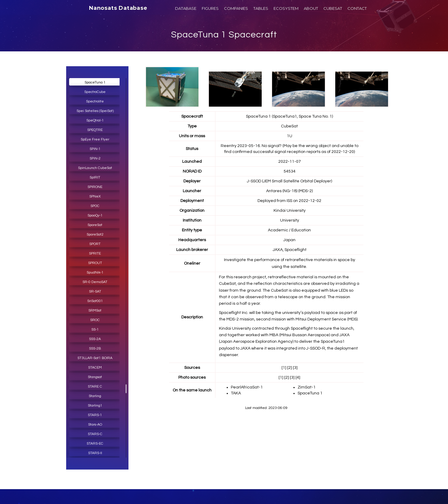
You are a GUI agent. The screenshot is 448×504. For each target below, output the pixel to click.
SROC (95, 320)
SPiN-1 (95, 149)
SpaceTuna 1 (95, 82)
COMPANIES (236, 8)
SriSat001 (95, 301)
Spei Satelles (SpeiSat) (95, 111)
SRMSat (95, 311)
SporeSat (95, 225)
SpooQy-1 (95, 215)
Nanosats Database (118, 8)
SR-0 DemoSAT (95, 282)
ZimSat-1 (307, 387)
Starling (95, 396)
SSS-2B (95, 349)
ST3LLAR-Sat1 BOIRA (95, 358)
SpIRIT (95, 177)
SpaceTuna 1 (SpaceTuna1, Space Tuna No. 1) (289, 116)
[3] (295, 368)
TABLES (261, 8)
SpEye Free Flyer (95, 139)
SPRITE (95, 253)
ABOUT (311, 8)
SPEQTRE (95, 130)
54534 (290, 171)
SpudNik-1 (95, 272)
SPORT (95, 244)
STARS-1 (95, 415)
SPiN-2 (95, 158)
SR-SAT (95, 292)
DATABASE (186, 8)
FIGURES (210, 8)
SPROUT (95, 263)
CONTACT (357, 8)
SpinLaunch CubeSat (95, 168)
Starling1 (95, 406)
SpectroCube (95, 92)
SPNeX (95, 196)
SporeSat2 (95, 234)
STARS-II (95, 453)
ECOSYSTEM (286, 8)
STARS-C (95, 434)
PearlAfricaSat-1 (247, 387)
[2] (290, 368)
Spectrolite (95, 101)
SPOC (95, 206)
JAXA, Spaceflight (290, 250)
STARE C (95, 387)
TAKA (236, 393)
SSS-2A (95, 339)
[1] (284, 368)
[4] (298, 377)
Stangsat (95, 377)
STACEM (95, 368)
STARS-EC (95, 444)
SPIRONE (95, 187)
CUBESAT (333, 8)
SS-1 (95, 330)
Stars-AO (95, 425)
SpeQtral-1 (95, 120)
